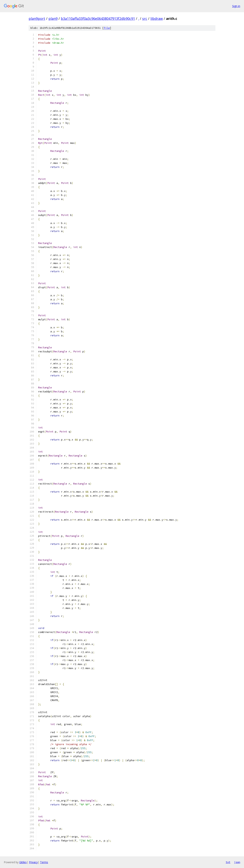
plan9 (53, 19)
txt (228, 862)
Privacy (33, 862)
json (237, 862)
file (107, 28)
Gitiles (23, 862)
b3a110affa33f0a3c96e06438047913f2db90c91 (98, 19)
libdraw (157, 19)
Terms (44, 862)
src (145, 19)
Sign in (236, 6)
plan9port (37, 19)
